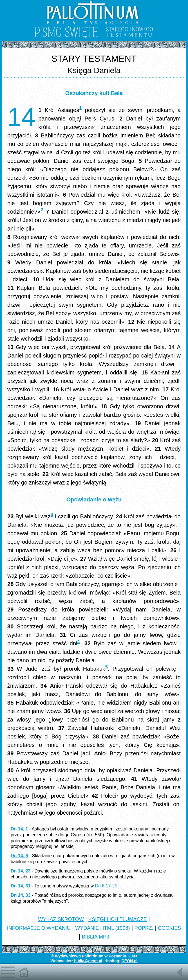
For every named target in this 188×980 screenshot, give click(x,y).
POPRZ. (144, 928)
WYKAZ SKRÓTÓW (61, 919)
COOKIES (169, 928)
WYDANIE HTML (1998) (102, 928)
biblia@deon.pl (88, 961)
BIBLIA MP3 (96, 937)
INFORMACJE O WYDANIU (39, 928)
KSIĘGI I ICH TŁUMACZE (118, 919)
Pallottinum (93, 956)
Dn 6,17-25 (106, 886)
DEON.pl (130, 961)
